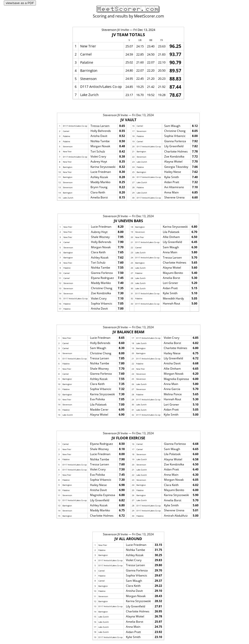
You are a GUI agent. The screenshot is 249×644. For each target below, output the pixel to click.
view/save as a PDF (20, 3)
